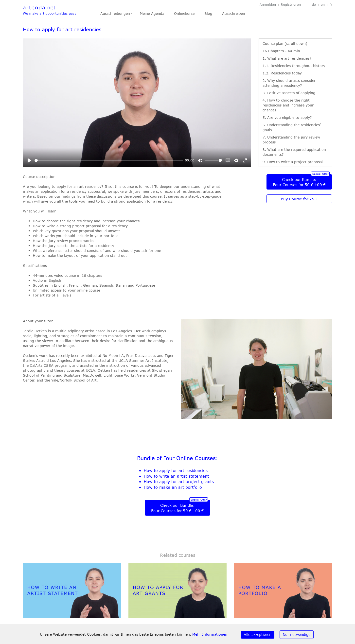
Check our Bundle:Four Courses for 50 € (299, 182)
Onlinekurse (184, 13)
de (314, 5)
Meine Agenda (152, 13)
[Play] (29, 160)
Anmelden (268, 5)
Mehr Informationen (210, 634)
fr (331, 5)
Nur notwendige (297, 635)
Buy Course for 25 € (299, 199)
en (323, 5)
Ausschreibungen (115, 13)
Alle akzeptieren (258, 635)
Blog (208, 13)
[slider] (109, 160)
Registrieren (291, 5)
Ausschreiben (234, 13)
